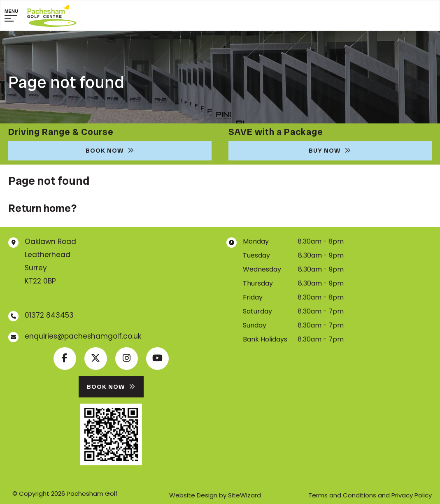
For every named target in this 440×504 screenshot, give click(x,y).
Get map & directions (59, 295)
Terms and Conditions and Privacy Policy (370, 495)
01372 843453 (49, 315)
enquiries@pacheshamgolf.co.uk (83, 336)
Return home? (42, 208)
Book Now (110, 151)
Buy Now (330, 151)
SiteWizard (244, 495)
